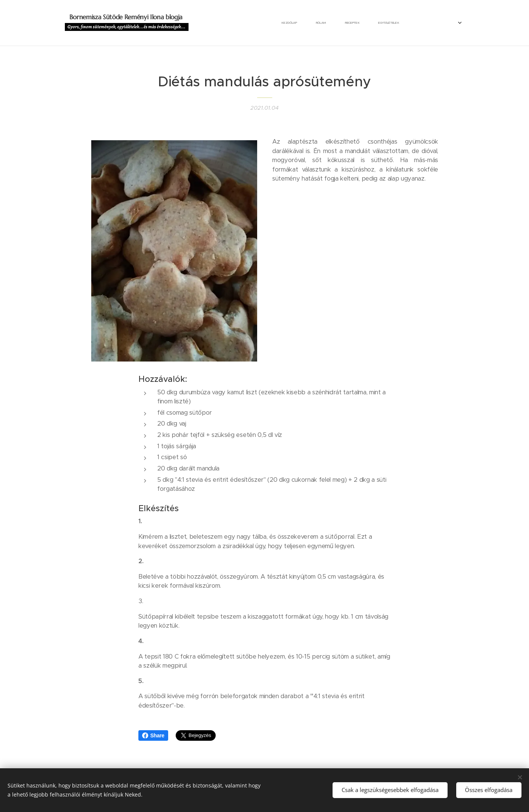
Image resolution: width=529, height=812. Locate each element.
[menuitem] (215, 23)
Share (153, 735)
